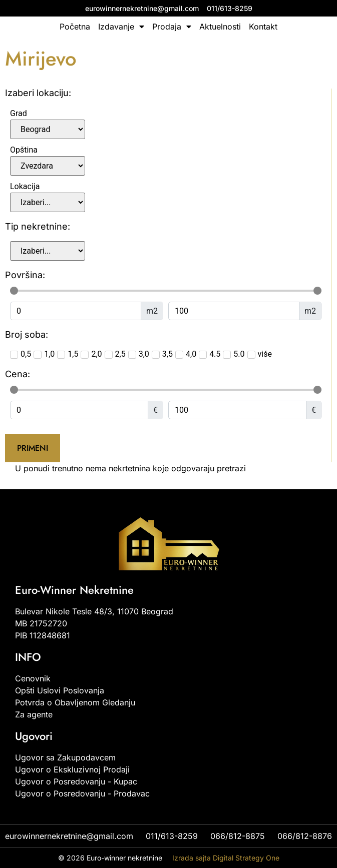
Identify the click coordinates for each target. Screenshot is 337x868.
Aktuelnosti (220, 27)
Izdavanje (121, 27)
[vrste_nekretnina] (48, 251)
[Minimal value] (166, 291)
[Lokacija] (48, 202)
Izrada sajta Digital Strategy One (226, 858)
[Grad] (48, 129)
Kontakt (263, 27)
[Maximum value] (234, 311)
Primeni (33, 448)
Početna (75, 27)
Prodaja (172, 27)
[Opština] (48, 166)
